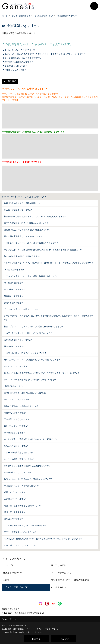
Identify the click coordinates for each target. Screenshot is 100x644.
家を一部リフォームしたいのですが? (20, 545)
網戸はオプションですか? (15, 492)
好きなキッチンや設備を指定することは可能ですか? (27, 466)
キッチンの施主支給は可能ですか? (19, 453)
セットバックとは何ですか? (16, 366)
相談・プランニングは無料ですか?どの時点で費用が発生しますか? (33, 326)
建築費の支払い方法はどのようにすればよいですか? (27, 230)
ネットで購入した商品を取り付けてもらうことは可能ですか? (31, 439)
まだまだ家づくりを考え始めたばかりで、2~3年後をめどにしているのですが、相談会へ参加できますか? (49, 318)
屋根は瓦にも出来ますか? (15, 512)
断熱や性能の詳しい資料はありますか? (21, 406)
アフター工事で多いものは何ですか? (20, 532)
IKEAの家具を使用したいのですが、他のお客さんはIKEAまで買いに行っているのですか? (43, 539)
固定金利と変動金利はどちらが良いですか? (23, 236)
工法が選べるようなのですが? (20, 50)
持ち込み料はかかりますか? (16, 446)
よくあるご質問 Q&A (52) (16, 587)
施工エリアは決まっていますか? (18, 210)
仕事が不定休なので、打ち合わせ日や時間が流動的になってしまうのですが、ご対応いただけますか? (48, 263)
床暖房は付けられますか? (15, 499)
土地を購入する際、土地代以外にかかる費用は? (25, 393)
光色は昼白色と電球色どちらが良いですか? (23, 506)
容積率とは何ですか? (13, 303)
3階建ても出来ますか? (14, 386)
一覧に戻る (11, 81)
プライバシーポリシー (35, 629)
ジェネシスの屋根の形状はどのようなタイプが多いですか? (30, 380)
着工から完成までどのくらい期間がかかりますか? (26, 223)
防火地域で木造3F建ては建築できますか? (22, 256)
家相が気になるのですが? (15, 413)
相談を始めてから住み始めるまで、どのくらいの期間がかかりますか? (35, 216)
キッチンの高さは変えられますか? (19, 459)
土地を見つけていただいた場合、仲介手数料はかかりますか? (31, 243)
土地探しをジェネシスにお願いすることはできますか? (28, 333)
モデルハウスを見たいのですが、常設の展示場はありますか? (31, 276)
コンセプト (8, 565)
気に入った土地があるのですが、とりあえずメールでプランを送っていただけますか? (45, 54)
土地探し (7, 580)
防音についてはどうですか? (16, 426)
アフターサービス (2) (61, 573)
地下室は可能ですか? (13, 283)
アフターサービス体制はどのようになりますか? (25, 525)
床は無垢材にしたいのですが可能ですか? (22, 486)
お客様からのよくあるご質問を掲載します (22, 203)
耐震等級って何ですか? (16, 66)
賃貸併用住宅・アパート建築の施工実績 (70, 580)
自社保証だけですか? (13, 519)
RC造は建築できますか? (15, 270)
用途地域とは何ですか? (14, 346)
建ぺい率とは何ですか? (14, 289)
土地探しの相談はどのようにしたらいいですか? (25, 353)
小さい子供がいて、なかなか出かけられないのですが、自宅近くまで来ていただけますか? (43, 250)
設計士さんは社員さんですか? (19, 62)
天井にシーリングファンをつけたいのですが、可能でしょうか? (32, 360)
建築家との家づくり (13, 573)
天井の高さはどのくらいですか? (18, 340)
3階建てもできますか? (15, 70)
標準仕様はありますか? (14, 433)
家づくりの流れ (59, 565)
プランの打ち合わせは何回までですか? (23, 58)
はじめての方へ (59, 587)
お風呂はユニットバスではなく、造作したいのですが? (28, 479)
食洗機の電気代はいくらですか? (18, 472)
